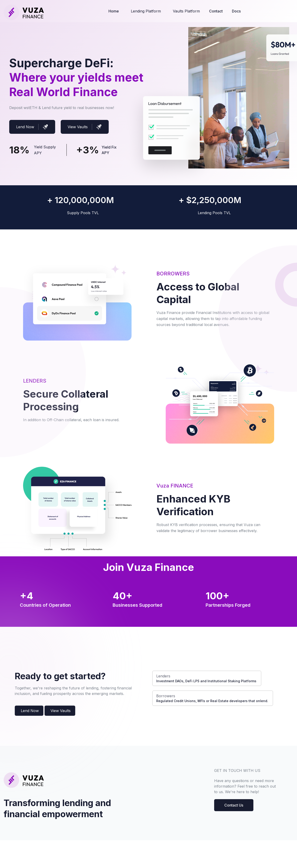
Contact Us (234, 805)
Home (114, 11)
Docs (236, 11)
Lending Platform (146, 11)
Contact (216, 11)
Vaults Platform (186, 11)
